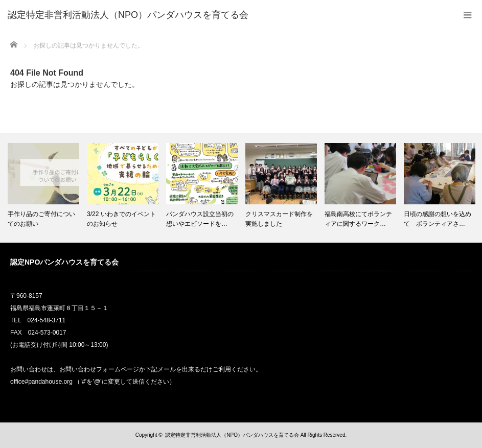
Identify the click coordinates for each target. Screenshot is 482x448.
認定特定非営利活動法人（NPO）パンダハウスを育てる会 (232, 435)
